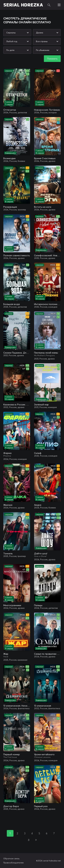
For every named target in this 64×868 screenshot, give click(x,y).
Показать (52, 59)
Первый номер (12, 754)
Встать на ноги (43, 207)
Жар (6, 654)
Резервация (10, 207)
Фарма (7, 453)
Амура (38, 505)
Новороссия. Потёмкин (47, 110)
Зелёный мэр (41, 405)
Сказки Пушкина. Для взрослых (17, 353)
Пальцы (38, 605)
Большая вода (12, 304)
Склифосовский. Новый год (47, 255)
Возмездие (9, 158)
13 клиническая (43, 706)
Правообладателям (13, 863)
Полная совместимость (16, 255)
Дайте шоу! (41, 553)
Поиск (49, 5)
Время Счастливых (45, 158)
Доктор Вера (11, 806)
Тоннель (8, 553)
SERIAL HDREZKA (23, 5)
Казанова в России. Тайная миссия (17, 405)
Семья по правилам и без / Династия (47, 654)
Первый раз (41, 806)
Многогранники (12, 605)
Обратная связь (11, 859)
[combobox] (17, 33)
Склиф (38, 453)
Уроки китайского (44, 754)
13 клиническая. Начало (17, 706)
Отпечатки (10, 110)
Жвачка (8, 505)
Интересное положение (47, 304)
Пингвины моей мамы (46, 353)
